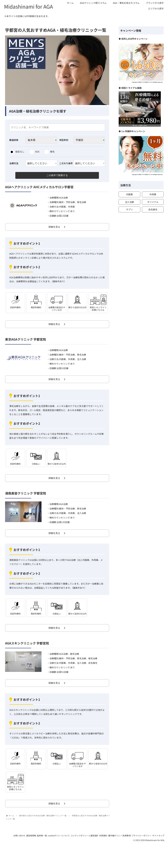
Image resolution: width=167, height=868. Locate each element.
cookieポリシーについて (63, 856)
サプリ (129, 209)
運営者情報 (32, 856)
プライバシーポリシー (153, 856)
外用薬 (153, 194)
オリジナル (153, 202)
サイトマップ (157, 859)
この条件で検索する (57, 176)
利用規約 (111, 856)
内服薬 (129, 194)
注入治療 (129, 202)
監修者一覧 (44, 856)
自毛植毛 (153, 209)
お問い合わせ (18, 856)
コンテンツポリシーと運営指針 (91, 856)
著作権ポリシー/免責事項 (130, 856)
